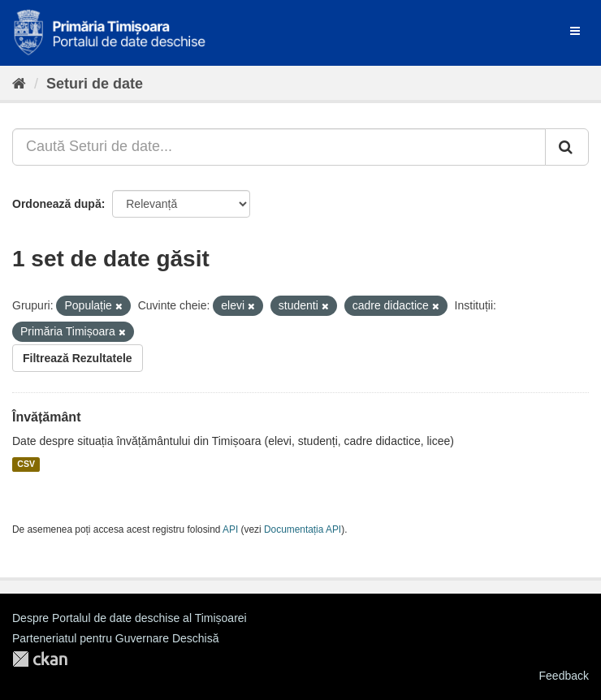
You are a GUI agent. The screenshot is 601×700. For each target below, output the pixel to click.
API (230, 529)
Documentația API (303, 529)
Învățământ (46, 417)
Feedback (564, 676)
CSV (26, 465)
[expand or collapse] (575, 31)
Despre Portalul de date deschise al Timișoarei (130, 618)
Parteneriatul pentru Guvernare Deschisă (115, 638)
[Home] (19, 84)
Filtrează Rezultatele (78, 358)
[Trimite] (567, 147)
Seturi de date (95, 84)
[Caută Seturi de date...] (279, 147)
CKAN (40, 659)
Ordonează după (57, 204)
